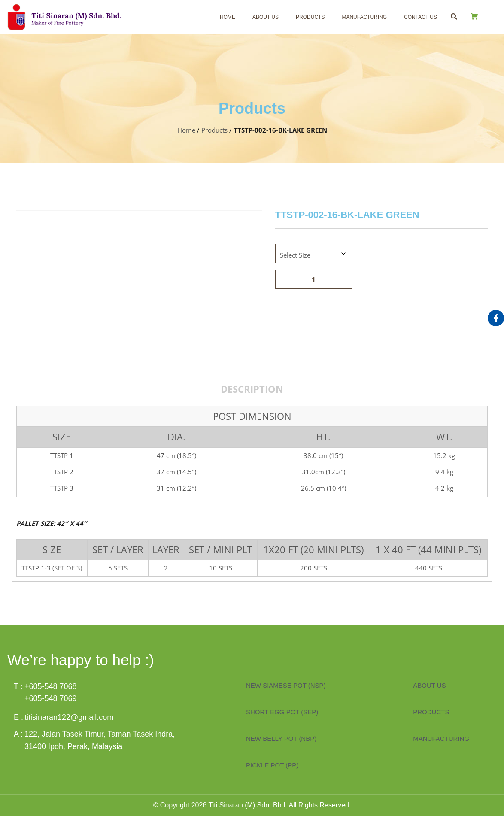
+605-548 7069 (51, 698)
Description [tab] (252, 389)
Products (310, 17)
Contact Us (421, 17)
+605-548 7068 (51, 686)
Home (228, 17)
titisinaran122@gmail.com (69, 717)
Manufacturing (364, 17)
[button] (454, 17)
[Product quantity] (314, 279)
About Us (266, 17)
